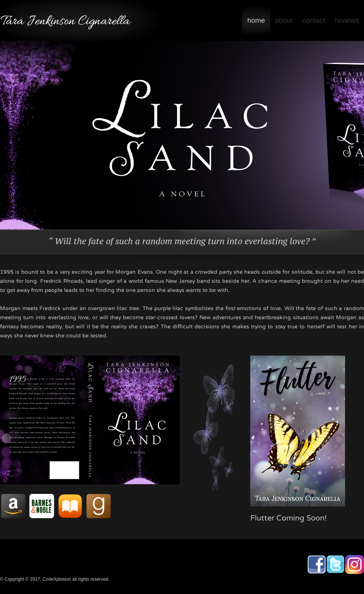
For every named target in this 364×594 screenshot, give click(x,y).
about (284, 20)
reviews (347, 20)
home (256, 20)
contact (314, 20)
